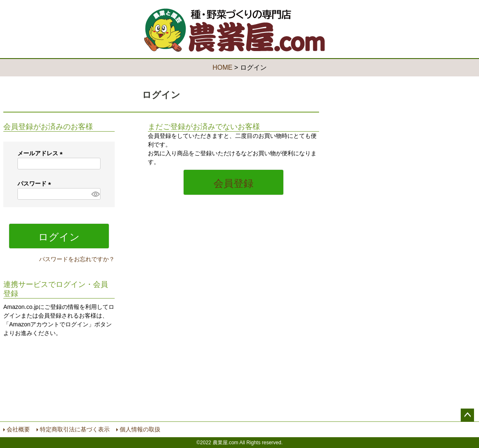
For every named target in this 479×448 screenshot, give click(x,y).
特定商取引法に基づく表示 (75, 429)
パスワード (36, 184)
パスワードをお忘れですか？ (77, 259)
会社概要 (18, 429)
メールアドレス (42, 153)
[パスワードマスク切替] (95, 194)
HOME (222, 67)
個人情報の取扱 (140, 429)
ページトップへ (467, 415)
